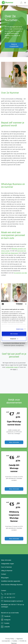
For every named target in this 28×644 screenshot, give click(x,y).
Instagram (6, 620)
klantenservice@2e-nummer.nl (12, 601)
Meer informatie (14, 442)
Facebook (6, 616)
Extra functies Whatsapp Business (12, 585)
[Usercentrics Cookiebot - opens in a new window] (17, 304)
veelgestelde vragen (12, 367)
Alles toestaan (14, 334)
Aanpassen (14, 339)
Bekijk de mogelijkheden (14, 45)
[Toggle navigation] (25, 3)
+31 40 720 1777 (8, 594)
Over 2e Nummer (6, 567)
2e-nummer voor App (20, 273)
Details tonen (20, 329)
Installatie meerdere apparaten (11, 581)
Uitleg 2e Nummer (7, 571)
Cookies (15, 641)
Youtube (5, 623)
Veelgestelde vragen (7, 564)
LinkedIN (5, 627)
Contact (4, 574)
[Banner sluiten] (26, 304)
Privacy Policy (10, 639)
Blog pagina (5, 578)
